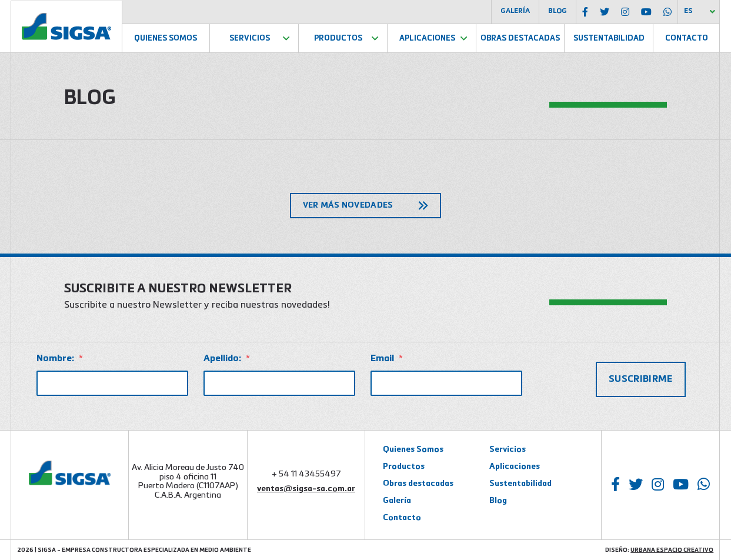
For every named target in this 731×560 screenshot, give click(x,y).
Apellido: (227, 359)
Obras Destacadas (520, 39)
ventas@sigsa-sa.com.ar (306, 489)
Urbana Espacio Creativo (672, 550)
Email (387, 359)
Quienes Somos (166, 39)
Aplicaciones (427, 39)
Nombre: (60, 359)
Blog (558, 11)
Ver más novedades (348, 205)
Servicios (250, 39)
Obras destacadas (418, 484)
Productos (338, 39)
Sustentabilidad (609, 39)
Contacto (687, 39)
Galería (515, 11)
